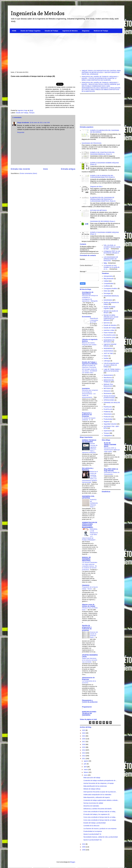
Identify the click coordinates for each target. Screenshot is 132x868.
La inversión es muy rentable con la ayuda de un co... (112, 267)
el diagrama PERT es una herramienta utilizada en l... (112, 253)
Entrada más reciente (20, 169)
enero (86, 775)
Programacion (87, 707)
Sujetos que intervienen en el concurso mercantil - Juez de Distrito (90, 660)
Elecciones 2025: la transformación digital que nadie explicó (112, 450)
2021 (84, 736)
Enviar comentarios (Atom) (28, 173)
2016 (84, 744)
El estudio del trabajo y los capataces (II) (96, 814)
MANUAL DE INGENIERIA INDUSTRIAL (86, 559)
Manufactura (108, 378)
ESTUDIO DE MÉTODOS (98, 210)
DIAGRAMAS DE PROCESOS (92, 143)
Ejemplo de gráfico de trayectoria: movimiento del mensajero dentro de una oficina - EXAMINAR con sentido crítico (90, 369)
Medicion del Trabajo (101, 31)
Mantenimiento (108, 375)
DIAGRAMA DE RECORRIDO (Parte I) (103, 221)
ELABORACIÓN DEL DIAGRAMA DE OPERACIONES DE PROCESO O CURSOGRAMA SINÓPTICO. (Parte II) (103, 199)
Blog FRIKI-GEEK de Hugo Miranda (111, 470)
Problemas (107, 412)
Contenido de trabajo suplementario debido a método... (101, 800)
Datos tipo (107, 291)
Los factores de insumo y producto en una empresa (100, 829)
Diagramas (86, 31)
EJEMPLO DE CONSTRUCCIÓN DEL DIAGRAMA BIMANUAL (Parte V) (103, 153)
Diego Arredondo (23, 123)
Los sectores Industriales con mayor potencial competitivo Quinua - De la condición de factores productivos (90, 566)
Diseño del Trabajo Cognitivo (31, 31)
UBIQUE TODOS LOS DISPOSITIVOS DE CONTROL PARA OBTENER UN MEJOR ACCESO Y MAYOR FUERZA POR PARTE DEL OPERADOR (101, 72)
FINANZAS (86, 585)
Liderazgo (107, 361)
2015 (84, 747)
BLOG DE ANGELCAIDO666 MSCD (110, 445)
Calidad (106, 281)
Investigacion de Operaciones (88, 293)
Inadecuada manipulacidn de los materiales (97, 795)
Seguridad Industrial (110, 424)
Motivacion (107, 391)
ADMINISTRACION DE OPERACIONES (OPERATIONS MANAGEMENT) (90, 525)
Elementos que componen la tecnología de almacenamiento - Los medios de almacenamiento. (90, 394)
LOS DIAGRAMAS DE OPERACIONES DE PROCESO (111, 259)
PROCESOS (108, 414)
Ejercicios (107, 323)
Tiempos (32, 113)
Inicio (45, 169)
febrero (86, 772)
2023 (84, 730)
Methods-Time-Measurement (108, 385)
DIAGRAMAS (108, 300)
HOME (14, 31)
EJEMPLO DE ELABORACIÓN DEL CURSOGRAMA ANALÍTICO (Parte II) (102, 176)
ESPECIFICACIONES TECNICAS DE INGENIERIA (89, 713)
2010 (84, 844)
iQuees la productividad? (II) (92, 840)
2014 (84, 750)
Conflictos (107, 286)
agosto (86, 761)
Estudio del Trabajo (51, 31)
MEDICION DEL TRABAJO (109, 381)
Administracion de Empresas (88, 678)
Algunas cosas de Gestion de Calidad (89, 605)
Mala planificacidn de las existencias (95, 786)
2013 (84, 753)
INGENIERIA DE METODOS (109, 341)
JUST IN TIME (108, 353)
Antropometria (108, 276)
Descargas (107, 293)
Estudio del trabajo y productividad (94, 823)
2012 (84, 756)
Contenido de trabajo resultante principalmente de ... (100, 780)
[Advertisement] (66, 51)
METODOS (107, 388)
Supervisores (108, 431)
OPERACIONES (109, 400)
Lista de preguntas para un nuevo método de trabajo (111, 365)
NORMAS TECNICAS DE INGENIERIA (89, 441)
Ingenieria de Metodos (38, 13)
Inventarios (86, 388)
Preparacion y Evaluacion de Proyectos (87, 415)
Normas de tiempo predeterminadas (110, 397)
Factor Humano (109, 333)
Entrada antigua (68, 169)
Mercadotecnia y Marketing (88, 469)
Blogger (73, 862)
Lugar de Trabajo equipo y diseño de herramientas (112, 370)
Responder (21, 132)
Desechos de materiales (91, 806)
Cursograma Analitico (110, 288)
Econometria (86, 317)
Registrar (107, 422)
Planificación (108, 407)
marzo (86, 769)
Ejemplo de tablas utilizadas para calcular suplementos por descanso (111, 318)
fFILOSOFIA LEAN (110, 335)
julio (85, 764)
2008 (84, 850)
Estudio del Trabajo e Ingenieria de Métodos (90, 363)
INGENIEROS (108, 348)
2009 (84, 847)
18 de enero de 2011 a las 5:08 (40, 123)
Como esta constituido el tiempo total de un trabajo (100, 820)
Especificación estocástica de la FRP (94, 320)
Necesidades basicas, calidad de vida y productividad (101, 837)
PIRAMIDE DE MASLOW (112, 403)
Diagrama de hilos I (96, 187)
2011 (84, 759)
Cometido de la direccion (91, 826)
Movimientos (108, 393)
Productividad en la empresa (93, 831)
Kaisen (106, 356)
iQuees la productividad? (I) (92, 834)
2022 (84, 733)
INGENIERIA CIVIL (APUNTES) (88, 497)
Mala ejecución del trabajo (92, 778)
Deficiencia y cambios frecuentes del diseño (97, 809)
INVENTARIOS (108, 351)
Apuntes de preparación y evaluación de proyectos (87, 628)
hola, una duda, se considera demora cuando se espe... (112, 247)
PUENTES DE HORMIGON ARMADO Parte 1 (94, 503)
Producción (107, 417)
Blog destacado (109, 279)
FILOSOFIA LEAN (109, 338)
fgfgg (105, 263)
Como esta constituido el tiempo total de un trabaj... (100, 812)
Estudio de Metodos (110, 325)
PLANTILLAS (108, 409)
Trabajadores (108, 436)
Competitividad (108, 283)
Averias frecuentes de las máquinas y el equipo (99, 783)
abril (85, 767)
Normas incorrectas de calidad (93, 803)
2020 (84, 739)
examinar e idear (109, 330)
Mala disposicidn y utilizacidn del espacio (97, 797)
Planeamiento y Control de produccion (90, 701)
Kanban (106, 358)
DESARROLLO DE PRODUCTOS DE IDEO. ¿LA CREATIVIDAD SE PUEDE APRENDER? (90, 535)
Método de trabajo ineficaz (92, 789)
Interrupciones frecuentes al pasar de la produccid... (100, 792)
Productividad (108, 419)
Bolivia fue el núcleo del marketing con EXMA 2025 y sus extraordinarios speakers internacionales (90, 477)
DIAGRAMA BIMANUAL (111, 296)
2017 (84, 742)
